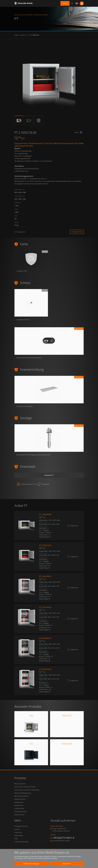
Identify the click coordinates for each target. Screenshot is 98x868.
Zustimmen (65, 864)
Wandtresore (19, 809)
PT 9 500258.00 (45, 671)
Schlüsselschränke (21, 816)
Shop (65, 3)
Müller (16, 35)
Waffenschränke (20, 802)
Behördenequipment (21, 799)
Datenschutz (19, 841)
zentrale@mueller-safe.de (61, 845)
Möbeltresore (19, 806)
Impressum (18, 837)
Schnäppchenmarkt (21, 831)
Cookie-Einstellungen (21, 847)
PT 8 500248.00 (45, 640)
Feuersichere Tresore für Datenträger (27, 792)
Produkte (23, 35)
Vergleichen (21, 232)
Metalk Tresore (19, 819)
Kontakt (17, 834)
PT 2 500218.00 (35, 35)
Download (45, 485)
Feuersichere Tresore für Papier (25, 789)
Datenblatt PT (49, 476)
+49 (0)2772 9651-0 (63, 842)
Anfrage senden (77, 232)
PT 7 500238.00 (45, 609)
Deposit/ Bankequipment (23, 796)
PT (28, 35)
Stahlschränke (19, 812)
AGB (16, 844)
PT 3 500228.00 (45, 578)
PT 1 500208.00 (45, 516)
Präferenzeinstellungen (30, 864)
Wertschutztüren (20, 786)
